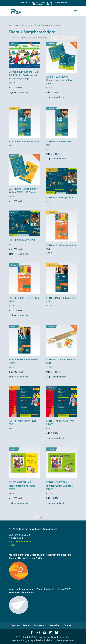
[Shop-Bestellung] (64, 38)
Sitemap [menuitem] (68, 625)
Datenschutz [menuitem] (55, 625)
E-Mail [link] (12, 545)
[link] (63, 2)
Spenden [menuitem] (15, 625)
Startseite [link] (13, 25)
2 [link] (41, 517)
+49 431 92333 (64, 2)
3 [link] (44, 517)
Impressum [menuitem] (40, 625)
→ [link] (49, 517)
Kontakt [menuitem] (27, 625)
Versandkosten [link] (21, 92)
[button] (75, 13)
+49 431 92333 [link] (23, 542)
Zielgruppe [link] (26, 25)
